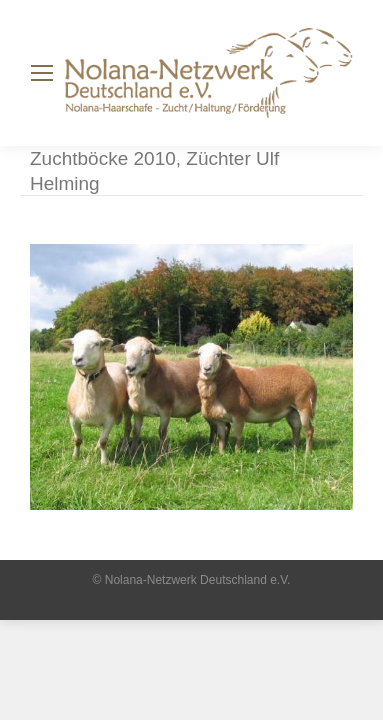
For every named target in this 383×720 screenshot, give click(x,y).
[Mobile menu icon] (42, 73)
